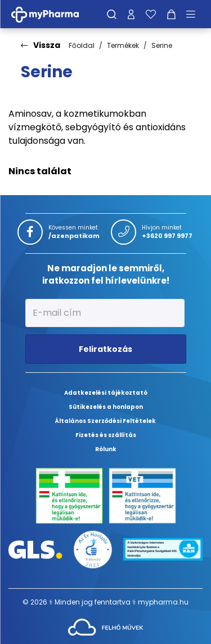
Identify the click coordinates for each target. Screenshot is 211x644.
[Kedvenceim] (151, 14)
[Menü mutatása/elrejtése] (195, 14)
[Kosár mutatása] (171, 14)
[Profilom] (131, 14)
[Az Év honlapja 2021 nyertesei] (93, 549)
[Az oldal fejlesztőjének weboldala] (105, 626)
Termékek (123, 45)
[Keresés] (112, 14)
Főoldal (82, 45)
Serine (162, 45)
